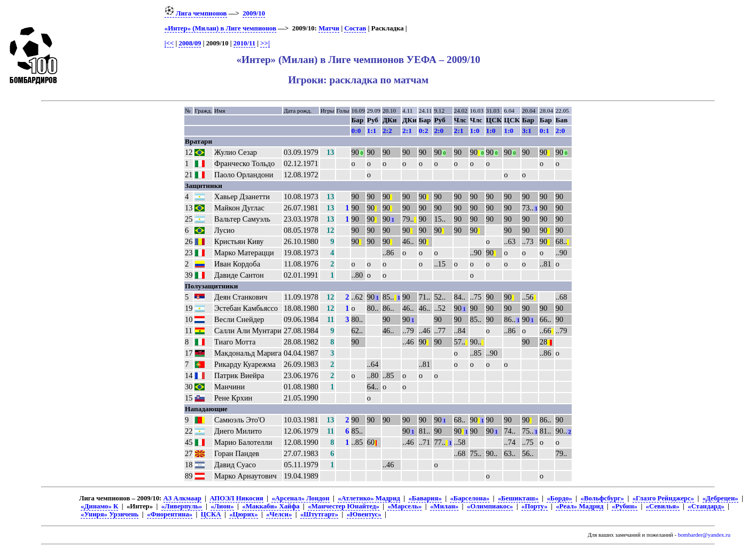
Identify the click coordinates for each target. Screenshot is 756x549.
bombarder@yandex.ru (704, 535)
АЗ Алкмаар (182, 498)
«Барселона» (470, 498)
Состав (355, 28)
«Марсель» (404, 506)
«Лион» (222, 506)
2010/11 (244, 43)
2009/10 (254, 13)
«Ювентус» (364, 514)
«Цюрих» (243, 514)
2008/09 (190, 43)
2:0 (439, 131)
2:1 (407, 131)
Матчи (329, 28)
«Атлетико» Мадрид (369, 498)
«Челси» (279, 514)
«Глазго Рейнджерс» (663, 498)
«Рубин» (625, 506)
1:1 (372, 131)
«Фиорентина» (170, 514)
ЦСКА (211, 514)
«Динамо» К (99, 506)
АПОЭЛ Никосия (236, 498)
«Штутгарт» (319, 514)
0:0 (356, 131)
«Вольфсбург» (602, 498)
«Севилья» (663, 506)
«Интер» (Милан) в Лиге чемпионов (220, 28)
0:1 (544, 131)
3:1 (527, 131)
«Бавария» (425, 498)
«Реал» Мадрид (579, 506)
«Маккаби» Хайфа (271, 506)
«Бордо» (559, 498)
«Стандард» (706, 506)
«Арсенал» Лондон (300, 498)
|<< (169, 43)
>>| (265, 43)
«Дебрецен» (720, 498)
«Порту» (535, 506)
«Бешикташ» (518, 498)
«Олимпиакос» (490, 506)
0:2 (424, 131)
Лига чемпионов (196, 13)
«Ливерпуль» (182, 506)
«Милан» (444, 506)
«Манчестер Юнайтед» (344, 506)
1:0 (475, 131)
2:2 (387, 131)
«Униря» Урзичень (110, 514)
